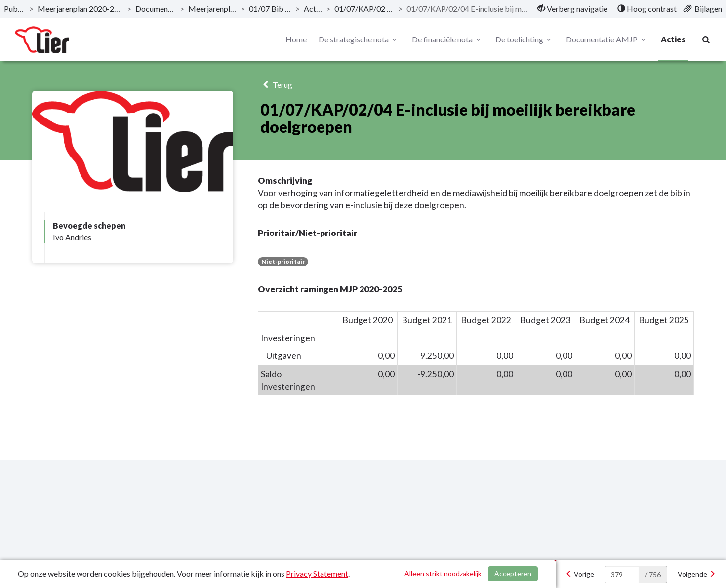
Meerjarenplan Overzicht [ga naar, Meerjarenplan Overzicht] (212, 9)
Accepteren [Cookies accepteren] (513, 573)
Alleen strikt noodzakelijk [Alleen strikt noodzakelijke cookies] (443, 573)
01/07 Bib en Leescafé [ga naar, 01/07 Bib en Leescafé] (270, 9)
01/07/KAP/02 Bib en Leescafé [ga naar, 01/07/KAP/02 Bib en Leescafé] (364, 9)
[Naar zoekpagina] (706, 39)
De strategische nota (359, 39)
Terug (276, 85)
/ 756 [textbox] (653, 574)
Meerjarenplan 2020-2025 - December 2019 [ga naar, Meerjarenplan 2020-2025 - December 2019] (80, 9)
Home (296, 39)
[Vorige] (580, 574)
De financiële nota (448, 39)
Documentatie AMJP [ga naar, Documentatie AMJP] (156, 9)
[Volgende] (697, 574)
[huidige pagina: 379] (622, 574)
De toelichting (525, 39)
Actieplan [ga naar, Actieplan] (313, 9)
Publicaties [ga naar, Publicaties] (15, 9)
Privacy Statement (317, 573)
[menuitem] (572, 9)
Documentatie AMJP (607, 39)
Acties (673, 39)
